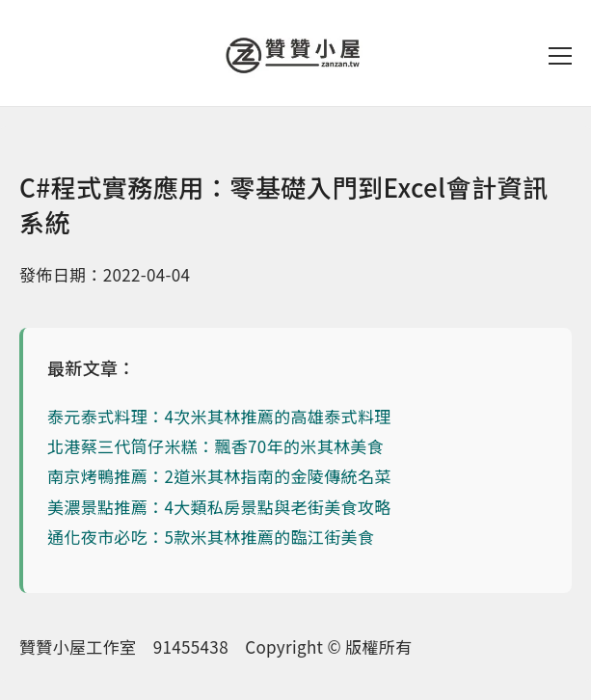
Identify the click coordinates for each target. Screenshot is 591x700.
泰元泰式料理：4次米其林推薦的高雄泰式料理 (219, 416)
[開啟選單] (560, 56)
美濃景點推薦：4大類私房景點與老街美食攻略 (219, 507)
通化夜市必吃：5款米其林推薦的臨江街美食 (211, 537)
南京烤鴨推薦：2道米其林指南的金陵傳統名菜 (219, 476)
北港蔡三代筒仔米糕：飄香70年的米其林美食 (215, 446)
